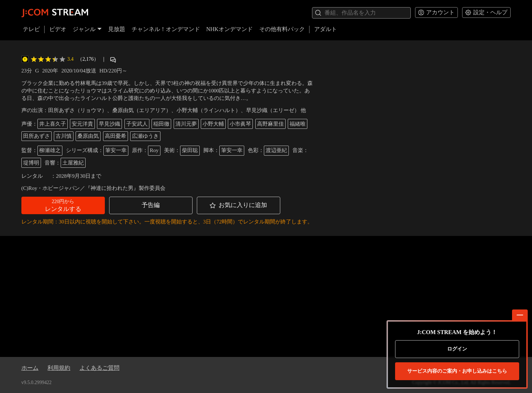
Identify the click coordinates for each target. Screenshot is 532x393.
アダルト (326, 29)
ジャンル (87, 29)
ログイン (457, 349)
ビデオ (58, 29)
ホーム (30, 368)
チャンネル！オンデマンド (166, 29)
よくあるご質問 (99, 368)
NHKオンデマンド (229, 29)
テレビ (31, 29)
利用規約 (59, 368)
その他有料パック (282, 29)
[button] (63, 205)
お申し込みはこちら (457, 371)
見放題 (117, 29)
